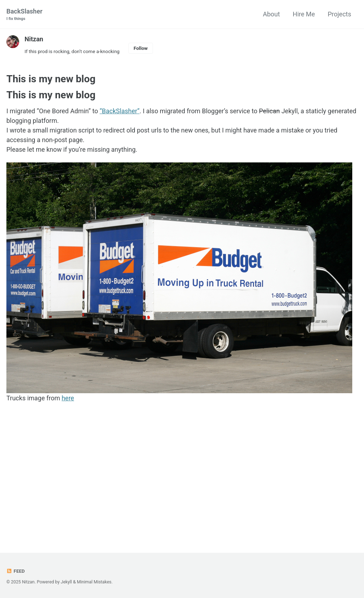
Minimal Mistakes (94, 582)
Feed (16, 571)
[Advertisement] (182, 477)
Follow (141, 48)
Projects (339, 14)
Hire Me (304, 14)
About (271, 14)
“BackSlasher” (120, 111)
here (68, 398)
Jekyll (67, 582)
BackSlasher (24, 15)
